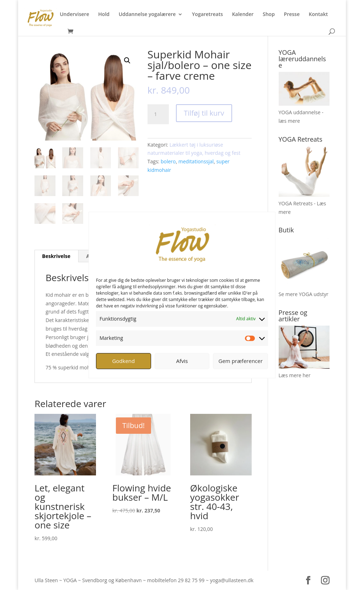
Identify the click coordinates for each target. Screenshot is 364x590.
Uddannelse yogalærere (147, 15)
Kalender (243, 15)
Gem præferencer (241, 361)
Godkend (123, 361)
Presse (292, 15)
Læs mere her (295, 375)
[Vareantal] (158, 114)
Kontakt (318, 15)
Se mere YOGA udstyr (304, 294)
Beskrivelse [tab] (56, 256)
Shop (269, 15)
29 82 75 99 (191, 580)
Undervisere (74, 15)
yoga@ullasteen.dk (232, 580)
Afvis (182, 361)
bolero (168, 161)
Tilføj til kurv (204, 113)
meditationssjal (196, 161)
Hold (104, 15)
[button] (127, 60)
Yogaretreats (207, 15)
